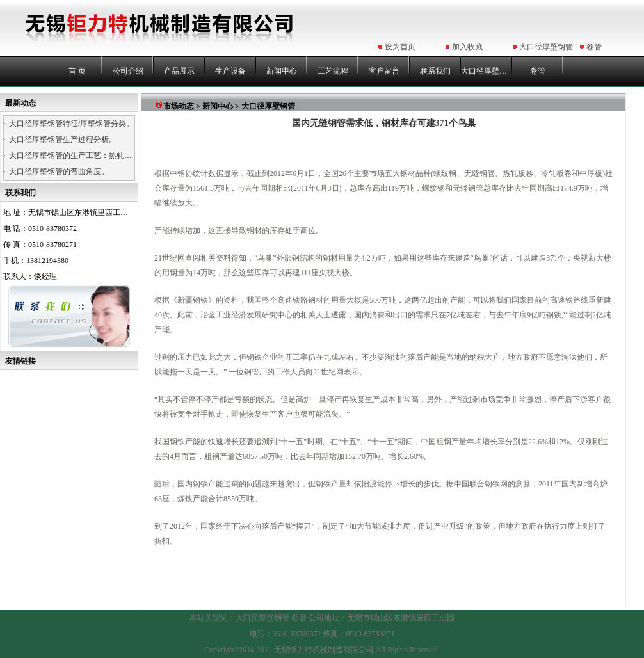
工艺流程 (333, 71)
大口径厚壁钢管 (546, 47)
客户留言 (384, 71)
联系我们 (435, 71)
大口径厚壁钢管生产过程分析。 (63, 140)
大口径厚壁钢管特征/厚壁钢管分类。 (71, 124)
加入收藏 (467, 47)
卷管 (594, 47)
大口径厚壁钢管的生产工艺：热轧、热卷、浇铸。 (93, 156)
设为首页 (400, 47)
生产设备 (230, 71)
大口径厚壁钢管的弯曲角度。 (59, 172)
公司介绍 (128, 71)
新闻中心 (282, 71)
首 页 (77, 71)
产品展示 (179, 71)
